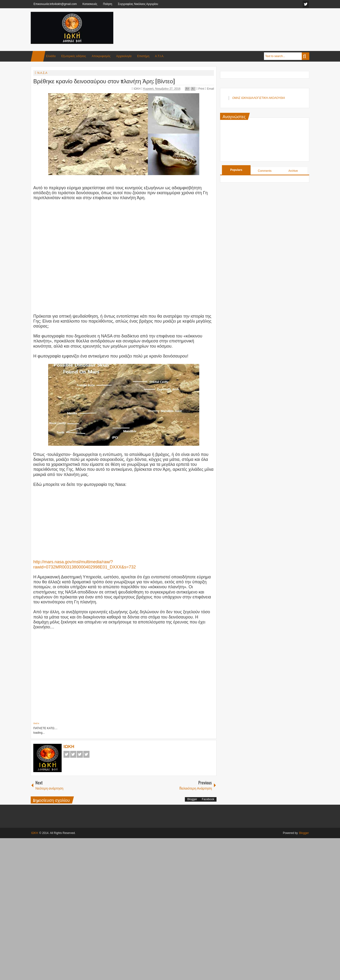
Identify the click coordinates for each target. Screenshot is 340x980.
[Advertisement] (223, 23)
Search (306, 56)
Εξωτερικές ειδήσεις (74, 56)
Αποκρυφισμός (101, 56)
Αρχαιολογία (124, 56)
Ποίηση (108, 4)
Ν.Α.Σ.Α (42, 73)
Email (209, 89)
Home (38, 56)
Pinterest (86, 754)
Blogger (192, 799)
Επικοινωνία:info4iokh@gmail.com (55, 4)
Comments (265, 171)
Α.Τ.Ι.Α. (159, 56)
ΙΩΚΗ (137, 89)
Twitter (73, 754)
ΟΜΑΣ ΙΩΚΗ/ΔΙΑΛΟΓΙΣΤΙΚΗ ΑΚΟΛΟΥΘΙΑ (258, 98)
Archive (293, 171)
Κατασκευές (90, 4)
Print (200, 89)
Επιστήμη (143, 56)
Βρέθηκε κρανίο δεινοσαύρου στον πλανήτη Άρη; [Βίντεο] (104, 81)
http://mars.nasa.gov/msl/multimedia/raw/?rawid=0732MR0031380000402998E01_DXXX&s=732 (85, 564)
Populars (236, 170)
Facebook (67, 754)
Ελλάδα (51, 56)
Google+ (80, 754)
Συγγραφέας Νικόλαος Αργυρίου (138, 4)
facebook (306, 4)
